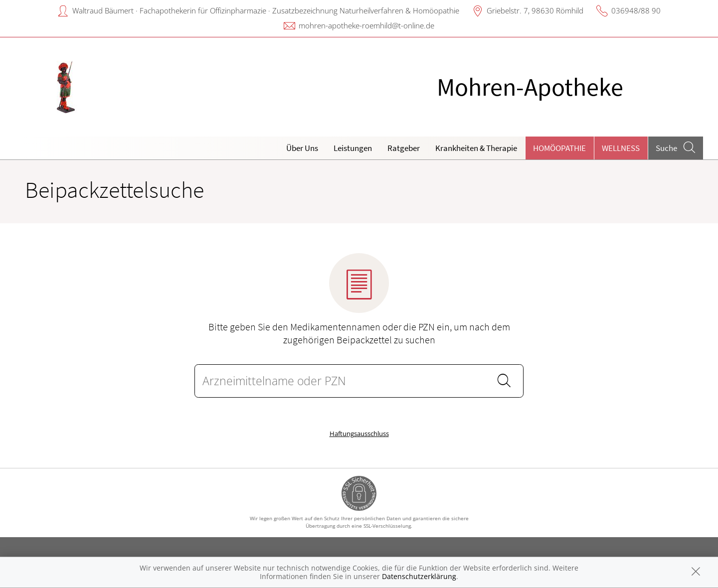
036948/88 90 (636, 10)
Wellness (621, 148)
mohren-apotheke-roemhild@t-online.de (366, 25)
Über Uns (302, 148)
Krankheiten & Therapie (476, 148)
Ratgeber (404, 148)
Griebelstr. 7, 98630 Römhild (535, 10)
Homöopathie (559, 148)
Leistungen (353, 148)
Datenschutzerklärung (419, 576)
